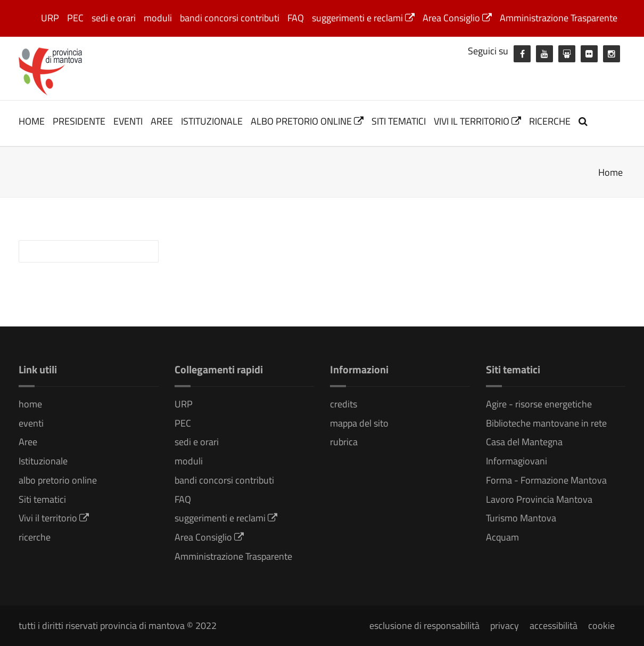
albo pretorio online (307, 121)
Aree (162, 121)
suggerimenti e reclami (363, 18)
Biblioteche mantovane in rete (546, 423)
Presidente (79, 121)
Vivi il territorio (477, 121)
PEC (75, 18)
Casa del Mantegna (524, 442)
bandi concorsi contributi (230, 18)
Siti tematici (399, 121)
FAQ (296, 18)
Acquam (502, 537)
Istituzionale (212, 121)
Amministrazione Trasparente (559, 18)
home (32, 121)
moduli (158, 18)
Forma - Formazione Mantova (546, 480)
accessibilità (554, 625)
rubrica (344, 442)
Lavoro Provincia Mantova (539, 499)
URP (50, 18)
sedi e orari (114, 18)
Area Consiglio (457, 18)
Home (610, 172)
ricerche (550, 121)
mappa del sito (359, 423)
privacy (505, 625)
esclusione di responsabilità (424, 625)
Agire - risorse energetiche (539, 404)
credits (344, 404)
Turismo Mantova (521, 518)
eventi (128, 121)
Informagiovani (517, 461)
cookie (601, 625)
